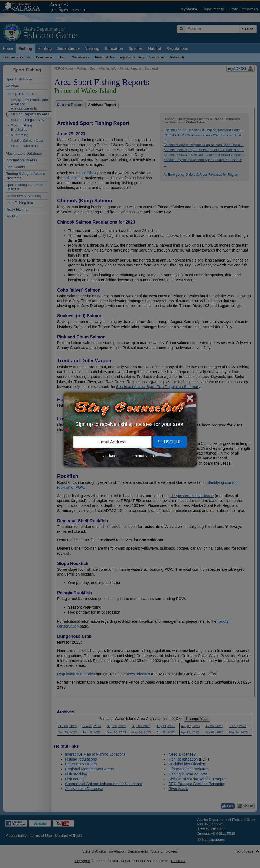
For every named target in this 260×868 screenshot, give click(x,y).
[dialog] (130, 430)
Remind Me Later (145, 456)
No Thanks (110, 456)
